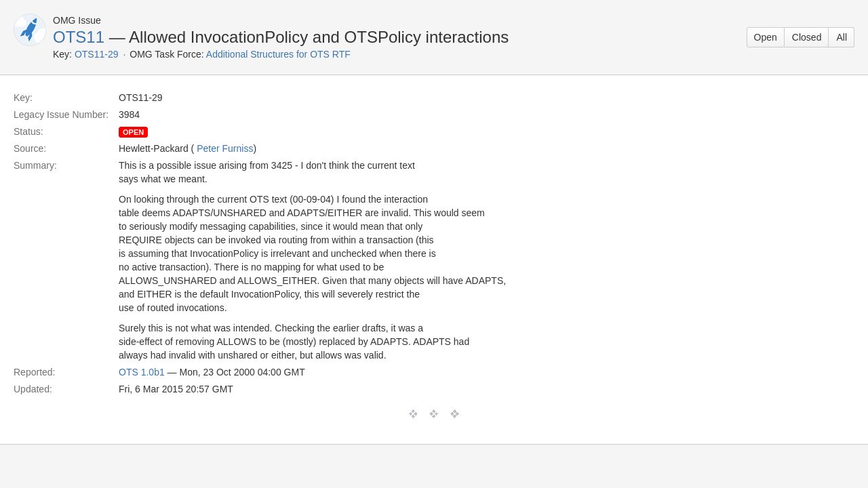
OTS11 (79, 37)
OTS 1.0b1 (142, 372)
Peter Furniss (225, 148)
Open (766, 37)
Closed (807, 37)
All (842, 37)
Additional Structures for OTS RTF (278, 54)
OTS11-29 (97, 54)
